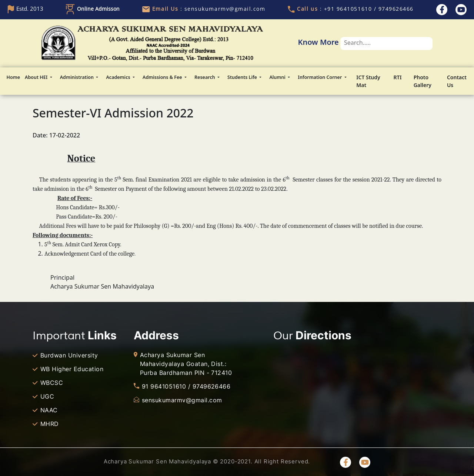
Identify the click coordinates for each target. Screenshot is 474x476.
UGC (47, 396)
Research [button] (205, 77)
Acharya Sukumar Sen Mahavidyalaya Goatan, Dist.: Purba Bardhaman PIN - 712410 (186, 364)
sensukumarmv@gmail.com (182, 400)
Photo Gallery (423, 81)
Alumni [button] (278, 77)
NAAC (49, 410)
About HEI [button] (37, 77)
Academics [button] (118, 77)
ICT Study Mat (368, 81)
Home (13, 77)
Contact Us (457, 81)
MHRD (50, 424)
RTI (398, 77)
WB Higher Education (72, 369)
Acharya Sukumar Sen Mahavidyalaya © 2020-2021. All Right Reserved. (207, 461)
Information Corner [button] (320, 77)
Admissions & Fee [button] (163, 77)
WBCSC (52, 383)
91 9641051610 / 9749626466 (186, 386)
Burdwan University (69, 355)
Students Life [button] (243, 77)
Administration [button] (78, 77)
